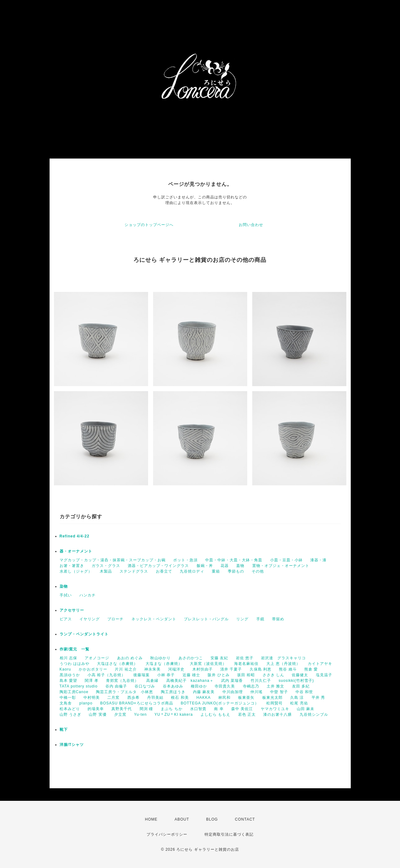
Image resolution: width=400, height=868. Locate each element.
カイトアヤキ (320, 664)
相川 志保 (68, 658)
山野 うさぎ (70, 714)
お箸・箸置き (72, 566)
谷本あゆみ (173, 686)
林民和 (224, 698)
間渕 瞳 (146, 709)
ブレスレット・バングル (206, 619)
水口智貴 (198, 709)
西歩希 (133, 698)
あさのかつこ (191, 658)
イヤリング (90, 619)
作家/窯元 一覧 (75, 649)
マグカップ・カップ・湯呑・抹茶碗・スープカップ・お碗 (113, 560)
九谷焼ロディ (192, 571)
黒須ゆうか (70, 675)
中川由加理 (233, 692)
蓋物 (240, 566)
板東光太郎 (272, 698)
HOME (151, 819)
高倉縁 (152, 681)
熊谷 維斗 (288, 669)
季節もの (236, 571)
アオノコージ (97, 658)
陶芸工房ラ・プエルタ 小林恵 (125, 692)
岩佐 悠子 (245, 658)
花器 (225, 566)
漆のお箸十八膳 (277, 714)
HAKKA (204, 698)
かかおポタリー (93, 669)
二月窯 (113, 698)
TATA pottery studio (79, 686)
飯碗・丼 (205, 566)
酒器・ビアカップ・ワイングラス (158, 566)
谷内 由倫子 (116, 686)
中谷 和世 (304, 692)
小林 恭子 (166, 675)
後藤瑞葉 (141, 675)
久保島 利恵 (261, 669)
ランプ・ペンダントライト (84, 634)
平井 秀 (318, 698)
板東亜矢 (246, 698)
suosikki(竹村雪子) (296, 681)
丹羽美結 (155, 698)
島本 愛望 (68, 681)
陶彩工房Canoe (74, 692)
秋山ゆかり (160, 658)
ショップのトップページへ (149, 225)
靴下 (64, 730)
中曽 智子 (279, 692)
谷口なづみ (145, 686)
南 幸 (219, 709)
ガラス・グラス (106, 566)
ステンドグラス (134, 571)
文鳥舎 (66, 703)
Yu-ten (140, 714)
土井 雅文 (275, 686)
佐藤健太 (300, 675)
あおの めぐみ (130, 658)
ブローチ (115, 619)
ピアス (66, 619)
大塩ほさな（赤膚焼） (117, 664)
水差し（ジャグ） (76, 571)
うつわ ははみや (75, 664)
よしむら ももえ (215, 714)
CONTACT (245, 819)
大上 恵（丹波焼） (283, 664)
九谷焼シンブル (314, 714)
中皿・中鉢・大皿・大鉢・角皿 (234, 560)
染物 (64, 586)
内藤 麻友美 (204, 692)
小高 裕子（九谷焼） (107, 675)
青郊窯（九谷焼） (122, 681)
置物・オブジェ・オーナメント (281, 566)
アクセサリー (72, 610)
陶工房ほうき (173, 692)
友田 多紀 (301, 686)
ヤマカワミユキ (275, 709)
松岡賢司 (275, 703)
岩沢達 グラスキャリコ (283, 658)
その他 (258, 571)
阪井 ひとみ (219, 675)
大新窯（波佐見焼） (208, 664)
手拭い (66, 595)
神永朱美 (152, 669)
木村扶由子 (203, 669)
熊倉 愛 (311, 669)
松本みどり (70, 709)
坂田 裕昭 (246, 675)
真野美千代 (122, 709)
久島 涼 (297, 698)
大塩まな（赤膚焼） (164, 664)
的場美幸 (96, 709)
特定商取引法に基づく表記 (229, 834)
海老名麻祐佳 (246, 664)
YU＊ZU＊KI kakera (173, 714)
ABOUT (182, 819)
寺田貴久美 (225, 686)
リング (242, 619)
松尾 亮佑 (299, 703)
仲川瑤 (256, 692)
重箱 (216, 571)
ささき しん (273, 675)
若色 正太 (247, 714)
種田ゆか (199, 686)
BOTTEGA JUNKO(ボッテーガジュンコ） (220, 703)
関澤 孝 (91, 681)
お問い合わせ (251, 225)
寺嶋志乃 (251, 686)
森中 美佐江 (242, 709)
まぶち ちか (171, 709)
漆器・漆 (318, 560)
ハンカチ (88, 595)
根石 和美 (180, 698)
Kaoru (65, 669)
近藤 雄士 (191, 675)
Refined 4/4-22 (75, 536)
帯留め (278, 619)
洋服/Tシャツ (72, 745)
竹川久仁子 (261, 681)
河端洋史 (176, 669)
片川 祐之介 (126, 669)
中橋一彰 (68, 698)
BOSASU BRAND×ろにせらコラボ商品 (136, 703)
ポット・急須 (185, 560)
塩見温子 (324, 675)
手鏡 (260, 619)
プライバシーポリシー (167, 834)
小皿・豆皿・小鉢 (286, 560)
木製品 (106, 571)
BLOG (212, 819)
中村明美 (92, 698)
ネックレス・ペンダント (154, 619)
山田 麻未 (306, 709)
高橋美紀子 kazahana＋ (190, 681)
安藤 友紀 (219, 658)
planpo (86, 703)
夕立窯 (120, 714)
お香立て (164, 571)
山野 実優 (98, 714)
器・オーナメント (76, 551)
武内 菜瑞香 (232, 681)
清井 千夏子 (231, 669)
